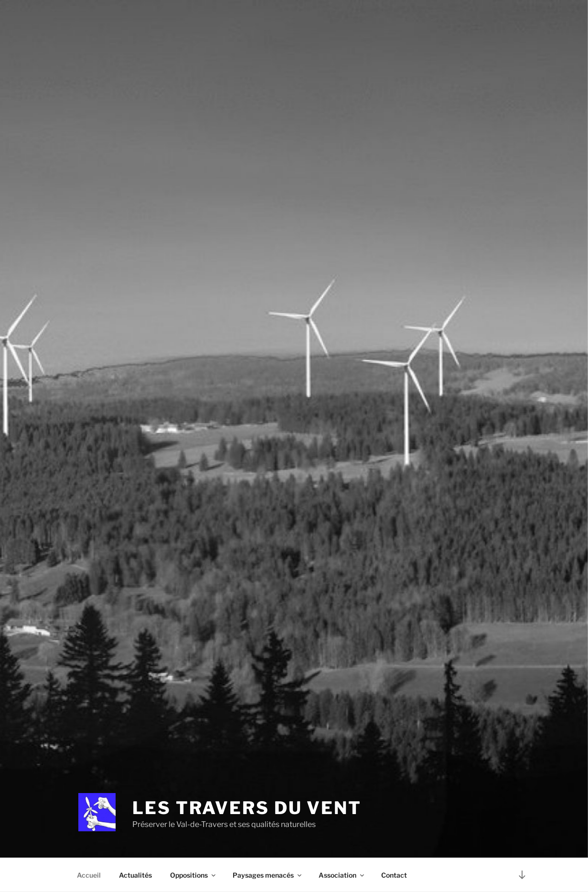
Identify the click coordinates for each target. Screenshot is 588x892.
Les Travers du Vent (247, 808)
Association (342, 875)
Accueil (89, 875)
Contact (394, 875)
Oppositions (193, 875)
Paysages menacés (268, 875)
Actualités (135, 875)
